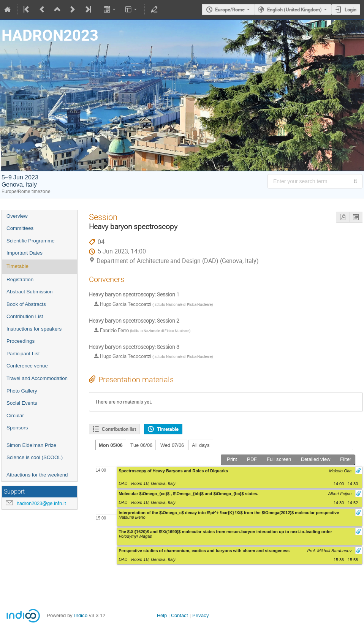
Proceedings (21, 341)
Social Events (22, 403)
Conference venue (27, 366)
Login (351, 9)
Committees (20, 228)
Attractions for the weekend (37, 475)
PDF (252, 459)
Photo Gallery (22, 391)
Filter (346, 459)
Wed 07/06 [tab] (172, 445)
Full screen (279, 459)
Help (162, 615)
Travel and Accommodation (37, 378)
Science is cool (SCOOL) (35, 457)
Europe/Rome (230, 9)
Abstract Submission (29, 292)
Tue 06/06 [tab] (141, 445)
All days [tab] (201, 445)
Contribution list (119, 429)
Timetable (17, 266)
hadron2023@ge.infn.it (41, 503)
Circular (15, 416)
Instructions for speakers (34, 329)
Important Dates (25, 253)
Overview (17, 216)
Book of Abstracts (26, 304)
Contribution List (25, 316)
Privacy (201, 615)
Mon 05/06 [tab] (111, 445)
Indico (81, 615)
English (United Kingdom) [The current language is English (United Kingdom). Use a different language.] (294, 9)
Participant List (23, 354)
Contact (180, 615)
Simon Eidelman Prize (31, 445)
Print (232, 459)
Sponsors (17, 428)
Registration (20, 279)
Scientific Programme (31, 241)
